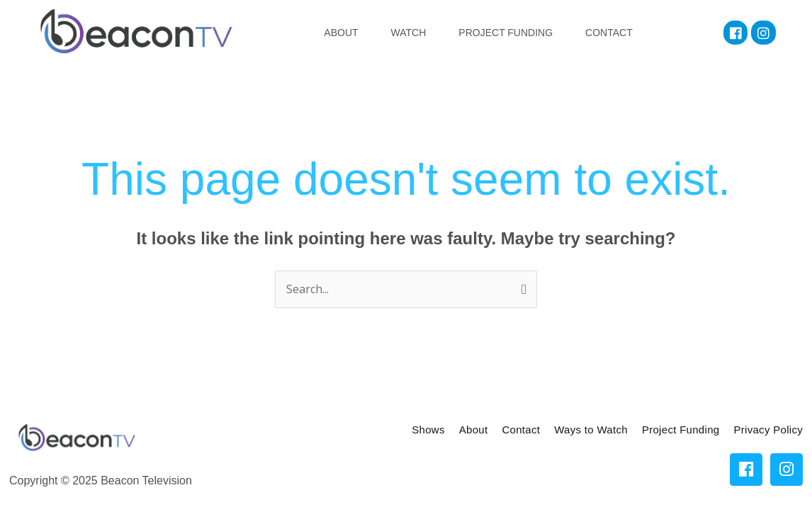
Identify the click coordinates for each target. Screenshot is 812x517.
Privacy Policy (768, 430)
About (474, 430)
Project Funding (681, 430)
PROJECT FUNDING (506, 33)
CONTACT (609, 33)
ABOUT (341, 33)
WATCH (409, 33)
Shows (428, 430)
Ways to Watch (591, 430)
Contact (521, 430)
